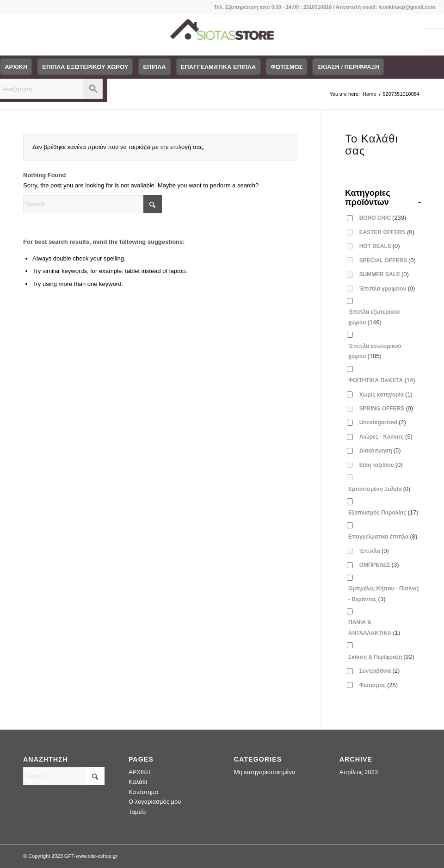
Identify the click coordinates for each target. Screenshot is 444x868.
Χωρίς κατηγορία (386, 394)
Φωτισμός (379, 685)
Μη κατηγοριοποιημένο (265, 772)
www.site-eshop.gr (97, 856)
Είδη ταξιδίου (381, 465)
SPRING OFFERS (386, 408)
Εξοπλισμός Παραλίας (383, 512)
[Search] (92, 204)
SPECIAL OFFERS (388, 260)
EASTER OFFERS (387, 232)
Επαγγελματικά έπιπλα (383, 536)
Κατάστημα (143, 792)
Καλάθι (138, 782)
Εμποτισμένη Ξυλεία (379, 489)
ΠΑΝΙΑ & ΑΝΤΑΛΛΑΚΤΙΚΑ (374, 627)
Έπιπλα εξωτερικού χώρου (374, 317)
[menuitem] (85, 67)
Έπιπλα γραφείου (387, 288)
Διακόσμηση (380, 450)
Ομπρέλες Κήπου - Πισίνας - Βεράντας (384, 594)
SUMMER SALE (384, 274)
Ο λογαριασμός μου (155, 802)
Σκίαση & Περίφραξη (381, 657)
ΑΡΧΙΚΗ (140, 772)
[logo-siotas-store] (222, 35)
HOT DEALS (380, 246)
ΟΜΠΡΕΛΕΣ (379, 565)
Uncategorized (383, 422)
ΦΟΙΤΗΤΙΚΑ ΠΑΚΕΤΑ (382, 380)
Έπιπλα (374, 551)
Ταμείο (137, 812)
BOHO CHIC (383, 218)
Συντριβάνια (380, 671)
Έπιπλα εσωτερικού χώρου (375, 351)
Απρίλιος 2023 (359, 772)
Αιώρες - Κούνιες (386, 437)
